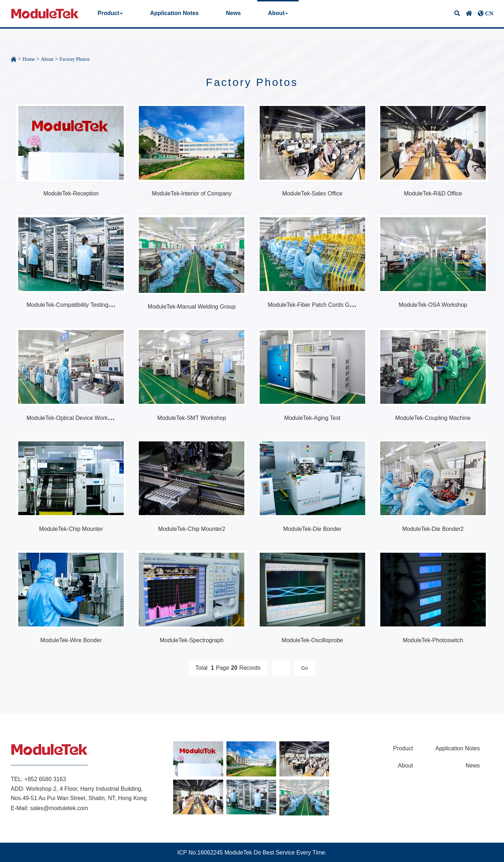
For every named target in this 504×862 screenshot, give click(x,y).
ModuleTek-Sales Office (312, 193)
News (233, 13)
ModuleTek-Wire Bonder (71, 640)
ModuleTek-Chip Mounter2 (192, 529)
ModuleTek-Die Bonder (312, 529)
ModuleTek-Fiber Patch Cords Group (315, 305)
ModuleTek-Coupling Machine (433, 418)
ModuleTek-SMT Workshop (192, 418)
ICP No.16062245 (200, 853)
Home (29, 59)
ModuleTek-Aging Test (312, 418)
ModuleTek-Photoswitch (433, 640)
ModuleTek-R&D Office (433, 193)
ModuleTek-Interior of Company (192, 193)
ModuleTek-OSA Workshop (433, 305)
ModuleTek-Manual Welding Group (192, 307)
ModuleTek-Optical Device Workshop (73, 418)
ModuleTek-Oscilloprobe (312, 640)
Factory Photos (74, 59)
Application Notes (174, 13)
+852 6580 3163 (45, 779)
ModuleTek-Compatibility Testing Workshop (81, 305)
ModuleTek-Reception (71, 193)
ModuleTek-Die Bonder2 (433, 529)
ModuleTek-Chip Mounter (71, 529)
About (278, 13)
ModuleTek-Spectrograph (192, 640)
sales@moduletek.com (59, 808)
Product (110, 13)
